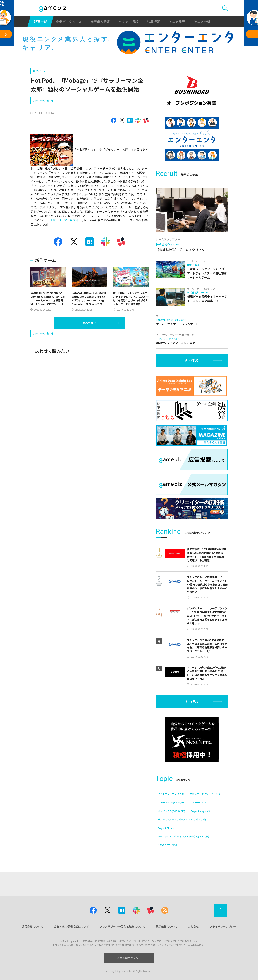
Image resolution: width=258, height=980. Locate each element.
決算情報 (154, 22)
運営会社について (32, 926)
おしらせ (193, 926)
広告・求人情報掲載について (71, 926)
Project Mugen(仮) (201, 811)
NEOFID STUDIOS (167, 845)
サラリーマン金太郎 (43, 101)
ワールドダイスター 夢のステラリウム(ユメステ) (183, 836)
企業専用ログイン (129, 958)
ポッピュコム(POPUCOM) (171, 811)
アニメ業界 (177, 22)
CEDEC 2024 (200, 802)
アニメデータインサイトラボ (205, 794)
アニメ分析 (202, 22)
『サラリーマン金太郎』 (66, 220)
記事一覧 (40, 22)
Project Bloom (166, 828)
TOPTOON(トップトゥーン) (173, 802)
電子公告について (167, 926)
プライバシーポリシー (223, 926)
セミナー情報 (128, 22)
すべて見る (90, 323)
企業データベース (69, 22)
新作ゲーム (40, 71)
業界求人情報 (100, 22)
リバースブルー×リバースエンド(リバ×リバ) (182, 819)
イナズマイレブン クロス (171, 794)
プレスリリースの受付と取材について (122, 926)
